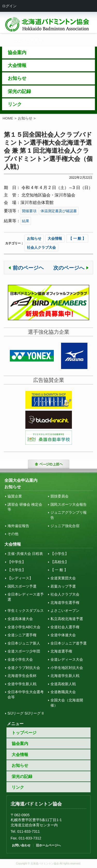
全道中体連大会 (63, 635)
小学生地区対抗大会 (67, 668)
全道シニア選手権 (22, 635)
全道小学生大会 (20, 659)
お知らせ (25, 118)
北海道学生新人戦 (65, 676)
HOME (8, 118)
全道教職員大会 (63, 692)
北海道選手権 (61, 651)
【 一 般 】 (77, 238)
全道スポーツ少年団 (24, 651)
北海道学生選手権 (65, 603)
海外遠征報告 (18, 526)
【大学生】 (17, 570)
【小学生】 (59, 554)
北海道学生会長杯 (22, 676)
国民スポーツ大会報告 (69, 504)
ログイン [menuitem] (9, 6)
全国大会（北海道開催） (67, 703)
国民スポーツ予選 (22, 586)
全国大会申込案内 (21, 480)
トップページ (24, 733)
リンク (18, 787)
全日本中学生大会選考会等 (26, 694)
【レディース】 (20, 578)
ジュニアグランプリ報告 (69, 515)
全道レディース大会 (67, 659)
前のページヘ (28, 268)
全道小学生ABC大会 (24, 627)
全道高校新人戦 (63, 684)
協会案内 (20, 744)
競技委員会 (59, 496)
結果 (26, 221)
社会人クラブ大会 (41, 247)
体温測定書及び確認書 (59, 211)
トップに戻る (49, 465)
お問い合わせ (21, 845)
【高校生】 (59, 562)
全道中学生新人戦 (22, 684)
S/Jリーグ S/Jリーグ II (26, 713)
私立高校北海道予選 (67, 619)
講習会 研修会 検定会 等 (25, 507)
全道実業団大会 (63, 578)
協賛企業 (15, 496)
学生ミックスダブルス (26, 611)
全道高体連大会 (20, 619)
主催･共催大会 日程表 (25, 554)
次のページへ (69, 268)
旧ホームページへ (48, 845)
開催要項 (29, 211)
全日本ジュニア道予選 (69, 643)
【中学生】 (17, 562)
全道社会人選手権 (65, 627)
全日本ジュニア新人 (24, 643)
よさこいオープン (65, 611)
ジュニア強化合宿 (65, 526)
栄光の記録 (22, 776)
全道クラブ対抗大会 (24, 668)
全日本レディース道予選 (26, 597)
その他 (13, 534)
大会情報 (55, 238)
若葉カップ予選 (63, 586)
